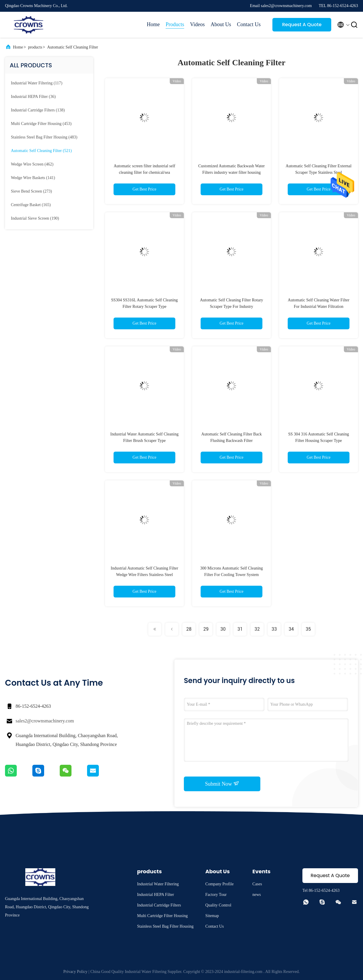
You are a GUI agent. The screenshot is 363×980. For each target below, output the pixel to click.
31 (240, 629)
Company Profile (219, 884)
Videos (197, 24)
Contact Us (249, 24)
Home (153, 24)
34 (291, 629)
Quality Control (218, 905)
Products (175, 24)
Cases (257, 884)
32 (257, 629)
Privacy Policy (75, 972)
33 (274, 629)
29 (206, 629)
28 (189, 629)
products (35, 47)
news (257, 895)
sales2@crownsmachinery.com (45, 721)
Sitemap (212, 916)
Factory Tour (216, 895)
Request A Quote (302, 25)
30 (223, 629)
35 (308, 629)
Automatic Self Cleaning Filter (73, 47)
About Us (221, 24)
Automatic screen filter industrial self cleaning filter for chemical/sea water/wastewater (144, 172)
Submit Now (222, 784)
